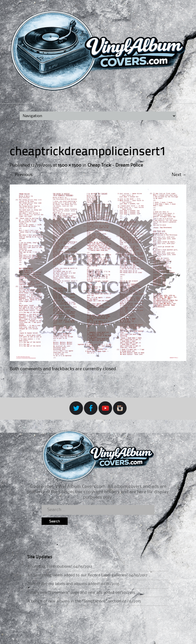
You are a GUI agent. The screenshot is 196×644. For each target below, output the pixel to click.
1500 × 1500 (70, 165)
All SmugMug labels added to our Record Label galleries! (77, 575)
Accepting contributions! (50, 567)
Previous (21, 175)
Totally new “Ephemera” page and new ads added (71, 593)
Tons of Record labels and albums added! (64, 584)
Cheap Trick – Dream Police (115, 165)
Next (179, 175)
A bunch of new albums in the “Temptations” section (74, 601)
